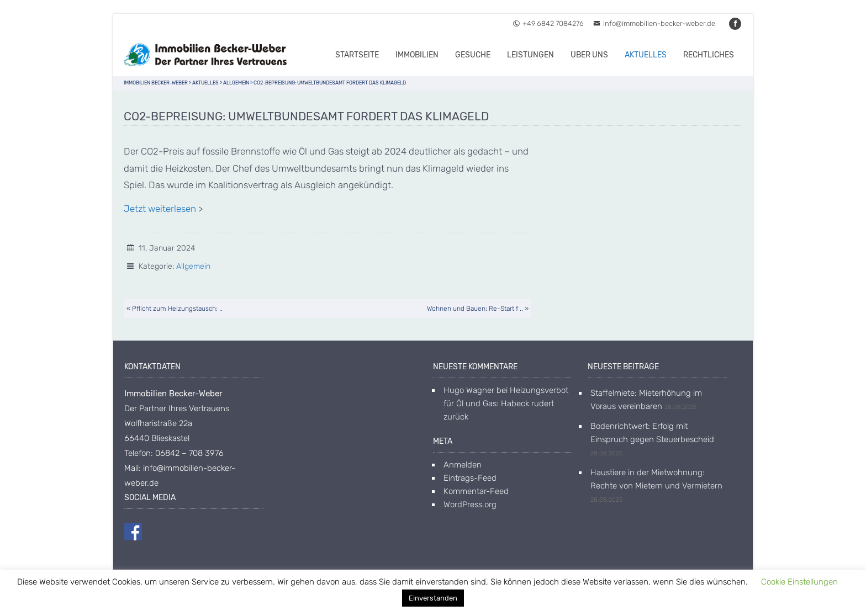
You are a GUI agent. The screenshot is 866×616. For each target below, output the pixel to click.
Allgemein (193, 266)
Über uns (589, 55)
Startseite (357, 55)
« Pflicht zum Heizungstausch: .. (175, 309)
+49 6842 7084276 (548, 23)
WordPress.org (470, 505)
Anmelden (463, 465)
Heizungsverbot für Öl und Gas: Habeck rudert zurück (506, 403)
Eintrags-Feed (470, 478)
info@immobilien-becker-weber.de (654, 23)
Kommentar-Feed (476, 491)
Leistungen (530, 55)
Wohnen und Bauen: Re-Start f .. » (478, 309)
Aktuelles (646, 55)
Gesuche (473, 55)
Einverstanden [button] (433, 598)
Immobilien (417, 55)
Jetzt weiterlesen (160, 209)
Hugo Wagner (469, 390)
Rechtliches (709, 55)
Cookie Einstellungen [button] (799, 582)
